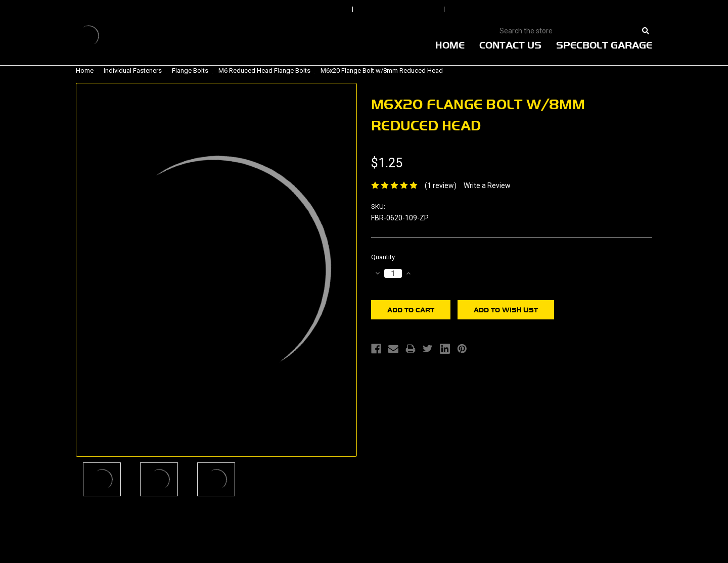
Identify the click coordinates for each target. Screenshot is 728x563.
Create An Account (500, 10)
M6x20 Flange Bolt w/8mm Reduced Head (382, 71)
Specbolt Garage (604, 45)
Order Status (399, 10)
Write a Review (487, 185)
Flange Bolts (190, 71)
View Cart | (586, 10)
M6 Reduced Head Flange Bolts (264, 71)
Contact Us (510, 45)
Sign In (320, 10)
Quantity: (384, 257)
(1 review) (441, 185)
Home (450, 45)
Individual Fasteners (133, 71)
